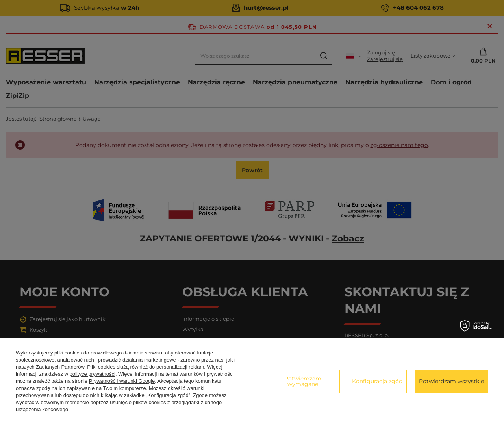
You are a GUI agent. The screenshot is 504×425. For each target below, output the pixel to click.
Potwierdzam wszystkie (451, 381)
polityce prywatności (93, 374)
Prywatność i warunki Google (122, 381)
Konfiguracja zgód (377, 381)
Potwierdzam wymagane (303, 381)
